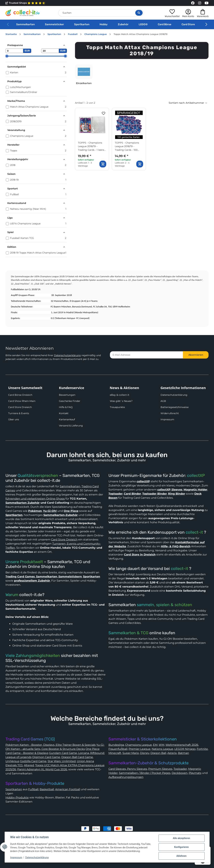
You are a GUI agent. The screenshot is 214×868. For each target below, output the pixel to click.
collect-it (194, 532)
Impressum (167, 419)
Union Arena (85, 761)
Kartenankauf (67, 419)
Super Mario (131, 753)
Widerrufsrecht (170, 413)
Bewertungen (67, 395)
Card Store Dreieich (20, 407)
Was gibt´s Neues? (121, 401)
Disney (145, 753)
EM (155, 745)
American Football (68, 789)
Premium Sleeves (160, 769)
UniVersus (12, 761)
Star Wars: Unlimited (62, 761)
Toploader (180, 769)
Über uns (14, 419)
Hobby (104, 24)
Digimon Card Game (46, 757)
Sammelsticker (54, 24)
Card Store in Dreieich (140, 555)
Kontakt (64, 413)
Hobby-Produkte (17, 797)
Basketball (47, 789)
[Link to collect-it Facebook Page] (193, 3)
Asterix (172, 753)
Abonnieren (196, 355)
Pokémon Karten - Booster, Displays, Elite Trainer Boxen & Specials (51, 745)
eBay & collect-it (120, 395)
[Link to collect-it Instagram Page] (200, 3)
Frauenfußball (118, 749)
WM (161, 745)
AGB (163, 401)
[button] (172, 13)
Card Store (188, 24)
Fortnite (202, 749)
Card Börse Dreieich (20, 395)
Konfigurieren (181, 847)
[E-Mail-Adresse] (147, 355)
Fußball (33, 789)
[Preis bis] (50, 51)
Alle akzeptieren (181, 838)
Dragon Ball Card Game (77, 757)
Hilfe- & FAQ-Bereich (176, 546)
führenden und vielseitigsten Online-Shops (35, 499)
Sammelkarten (25, 24)
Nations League (162, 749)
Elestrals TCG (14, 765)
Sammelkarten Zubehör (23, 503)
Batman (184, 753)
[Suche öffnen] (139, 13)
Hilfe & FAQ (66, 407)
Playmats (195, 773)
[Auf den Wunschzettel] (103, 113)
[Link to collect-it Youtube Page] (206, 3)
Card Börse (165, 24)
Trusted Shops (25, 3)
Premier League (140, 749)
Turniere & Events (19, 413)
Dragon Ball (158, 753)
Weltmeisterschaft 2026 (182, 745)
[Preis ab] (14, 51)
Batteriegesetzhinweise (175, 407)
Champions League (139, 745)
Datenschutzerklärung (67, 355)
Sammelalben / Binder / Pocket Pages (145, 773)
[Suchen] (101, 13)
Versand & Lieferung (71, 426)
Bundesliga (116, 745)
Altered (29, 765)
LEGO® (143, 24)
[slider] (7, 56)
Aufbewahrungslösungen (126, 777)
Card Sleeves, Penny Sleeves (128, 769)
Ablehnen (181, 856)
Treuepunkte (117, 407)
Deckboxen (180, 773)
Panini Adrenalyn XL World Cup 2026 (42, 769)
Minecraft (115, 753)
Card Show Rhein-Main (22, 401)
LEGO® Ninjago (185, 749)
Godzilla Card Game (33, 761)
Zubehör (123, 24)
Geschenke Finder (70, 401)
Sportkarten (82, 24)
